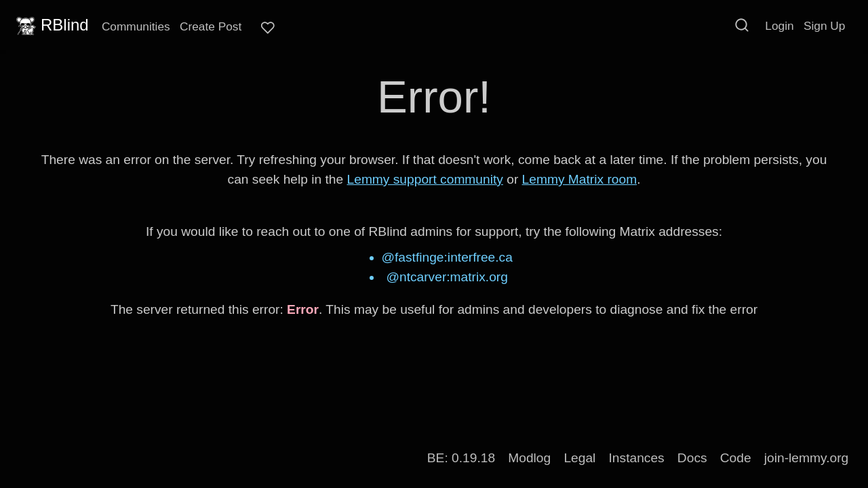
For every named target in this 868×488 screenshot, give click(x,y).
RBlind (51, 25)
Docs (692, 458)
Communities (136, 26)
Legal (579, 458)
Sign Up (824, 26)
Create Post (211, 26)
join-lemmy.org (806, 458)
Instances (637, 458)
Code (736, 458)
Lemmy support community (425, 179)
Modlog (529, 458)
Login (779, 26)
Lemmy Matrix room (580, 179)
